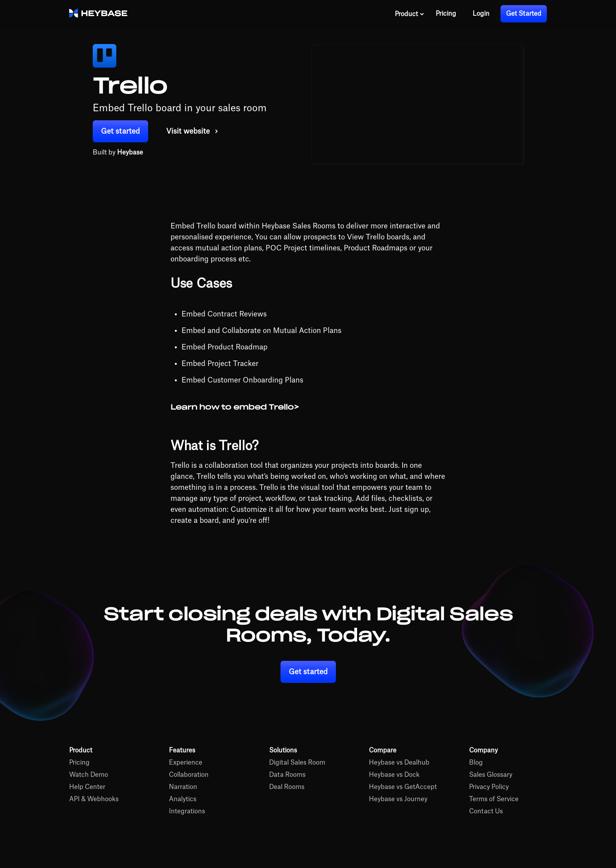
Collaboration (189, 775)
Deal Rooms (287, 787)
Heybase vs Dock (394, 775)
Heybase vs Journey (398, 799)
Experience (186, 763)
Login (481, 14)
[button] (410, 14)
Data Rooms (287, 775)
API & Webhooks (94, 799)
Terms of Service (494, 799)
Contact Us (486, 811)
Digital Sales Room (297, 763)
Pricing (446, 14)
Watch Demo (89, 775)
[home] (99, 14)
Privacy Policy (489, 787)
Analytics (183, 799)
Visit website (188, 131)
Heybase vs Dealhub (399, 763)
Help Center (87, 787)
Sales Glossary (491, 775)
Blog (476, 763)
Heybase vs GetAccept (403, 787)
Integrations (187, 811)
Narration (183, 787)
